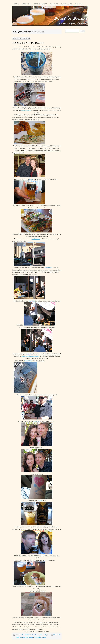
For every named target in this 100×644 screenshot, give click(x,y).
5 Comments (57, 635)
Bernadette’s (48, 268)
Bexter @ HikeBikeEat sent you (30, 356)
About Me (26, 4)
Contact (54, 4)
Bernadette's (26, 635)
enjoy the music (28, 361)
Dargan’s (32, 179)
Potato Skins (37, 637)
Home (16, 4)
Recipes (79, 4)
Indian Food (19, 637)
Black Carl (32, 301)
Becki (16, 38)
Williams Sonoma (26, 110)
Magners (31, 637)
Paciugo (40, 500)
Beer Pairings (41, 4)
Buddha (32, 635)
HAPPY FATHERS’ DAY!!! (28, 43)
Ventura (44, 637)
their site (29, 354)
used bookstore (36, 239)
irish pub (25, 637)
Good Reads (67, 4)
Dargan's (37, 635)
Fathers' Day (44, 635)
